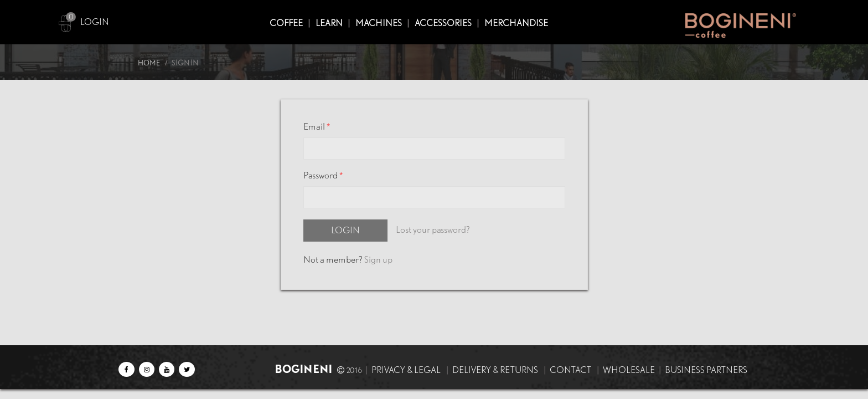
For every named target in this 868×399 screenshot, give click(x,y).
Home (149, 63)
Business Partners (706, 370)
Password (323, 176)
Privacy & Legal (406, 370)
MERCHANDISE (516, 23)
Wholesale (629, 370)
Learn (329, 23)
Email (317, 127)
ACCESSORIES (443, 23)
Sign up (378, 260)
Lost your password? (433, 230)
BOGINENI (305, 369)
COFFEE (286, 23)
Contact (570, 370)
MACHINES (379, 23)
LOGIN (95, 22)
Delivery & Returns (495, 370)
